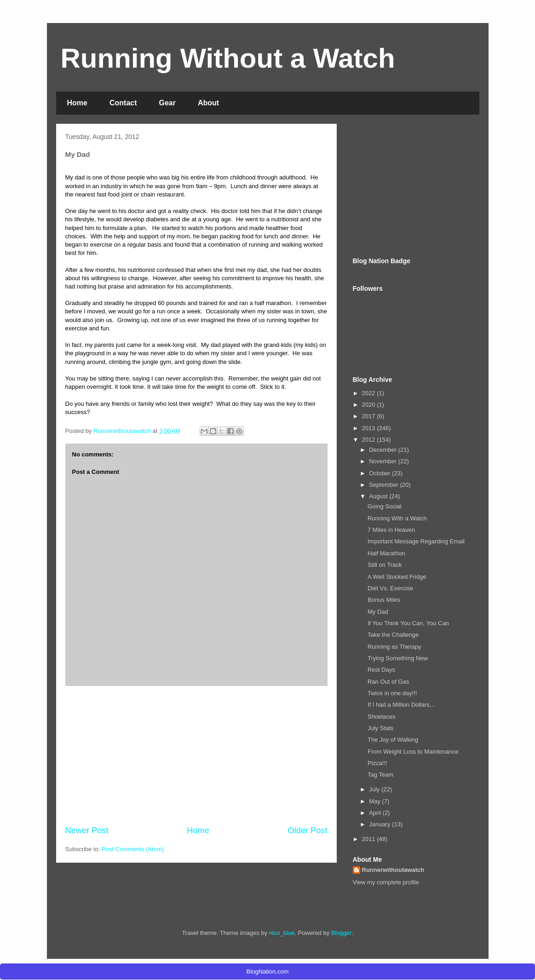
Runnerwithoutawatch (393, 870)
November (384, 461)
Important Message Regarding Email (416, 541)
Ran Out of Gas (388, 682)
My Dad (378, 612)
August (379, 496)
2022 (370, 393)
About (208, 103)
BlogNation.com (268, 971)
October (380, 473)
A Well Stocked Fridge (397, 577)
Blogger (341, 933)
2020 (370, 405)
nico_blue (282, 933)
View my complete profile (386, 882)
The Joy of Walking (393, 740)
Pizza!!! (377, 763)
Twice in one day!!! (392, 693)
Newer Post (87, 830)
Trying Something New (398, 658)
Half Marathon (386, 553)
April (376, 813)
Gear (167, 103)
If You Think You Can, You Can (408, 623)
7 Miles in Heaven (391, 530)
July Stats (380, 728)
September (384, 485)
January (380, 824)
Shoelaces (382, 717)
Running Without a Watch (228, 58)
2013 (370, 428)
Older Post (308, 830)
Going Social (385, 506)
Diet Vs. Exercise (390, 588)
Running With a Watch (397, 518)
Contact (123, 103)
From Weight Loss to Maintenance (413, 752)
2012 (370, 440)
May (375, 801)
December (384, 450)
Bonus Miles (384, 600)
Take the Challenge (393, 635)
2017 (370, 416)
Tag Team (380, 775)
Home (77, 103)
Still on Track (385, 565)
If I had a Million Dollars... (401, 705)
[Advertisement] (196, 755)
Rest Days (381, 670)
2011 (370, 839)
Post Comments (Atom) (133, 849)
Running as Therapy (394, 647)
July (375, 789)
